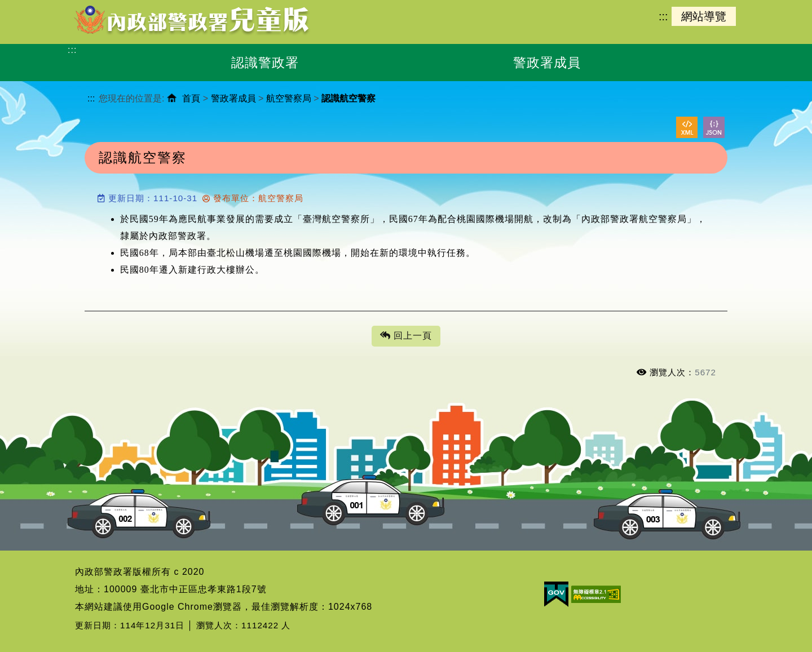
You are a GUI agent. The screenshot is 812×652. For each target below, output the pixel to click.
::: (663, 16)
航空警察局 (289, 98)
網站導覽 (704, 16)
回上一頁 (406, 336)
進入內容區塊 (29, 6)
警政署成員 (233, 98)
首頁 (191, 98)
